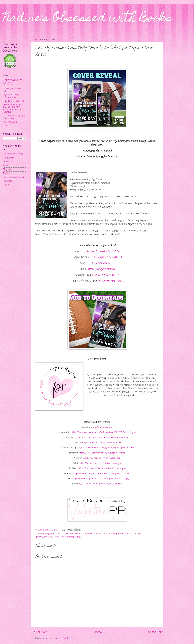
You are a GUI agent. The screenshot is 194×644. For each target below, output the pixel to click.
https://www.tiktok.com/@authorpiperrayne (100, 463)
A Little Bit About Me (13, 101)
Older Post (155, 632)
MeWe (6, 185)
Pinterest (7, 181)
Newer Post (39, 632)
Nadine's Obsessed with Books (88, 19)
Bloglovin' (7, 169)
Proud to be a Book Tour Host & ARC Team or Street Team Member (13, 108)
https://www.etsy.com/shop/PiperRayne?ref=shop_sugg (100, 479)
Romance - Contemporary (104, 534)
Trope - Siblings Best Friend (67, 537)
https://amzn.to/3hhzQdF (103, 251)
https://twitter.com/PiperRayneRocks (101, 458)
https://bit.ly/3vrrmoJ (101, 269)
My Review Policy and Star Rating (14, 117)
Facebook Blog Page (13, 154)
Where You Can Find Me (13, 90)
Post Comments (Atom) (56, 638)
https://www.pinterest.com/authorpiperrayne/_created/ (102, 474)
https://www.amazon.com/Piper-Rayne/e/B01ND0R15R (101, 438)
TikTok (6, 165)
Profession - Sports (80, 534)
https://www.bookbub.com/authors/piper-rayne (101, 468)
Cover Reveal (62, 534)
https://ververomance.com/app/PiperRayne (100, 484)
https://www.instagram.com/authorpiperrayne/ (102, 453)
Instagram (8, 162)
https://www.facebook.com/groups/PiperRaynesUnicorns (106, 448)
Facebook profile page (14, 177)
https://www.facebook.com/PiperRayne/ (102, 443)
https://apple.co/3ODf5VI (106, 257)
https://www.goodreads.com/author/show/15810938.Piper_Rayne (103, 432)
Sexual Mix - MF (126, 534)
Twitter (6, 173)
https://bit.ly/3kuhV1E (101, 263)
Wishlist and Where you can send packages (12, 82)
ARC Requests (10, 122)
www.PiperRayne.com (101, 427)
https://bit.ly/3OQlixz (111, 281)
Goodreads (9, 158)
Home (98, 632)
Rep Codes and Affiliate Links (11, 96)
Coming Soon (49, 534)
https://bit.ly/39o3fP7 (105, 275)
